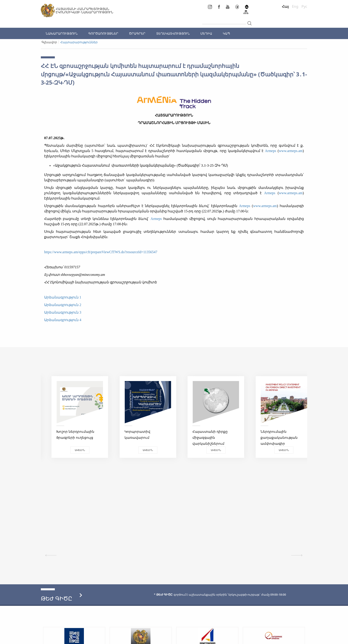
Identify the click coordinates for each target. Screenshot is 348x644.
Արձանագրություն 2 (63, 305)
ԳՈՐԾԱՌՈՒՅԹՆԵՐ (103, 33)
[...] (224, 20)
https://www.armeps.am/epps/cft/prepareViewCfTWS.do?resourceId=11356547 (101, 252)
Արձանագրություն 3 (63, 312)
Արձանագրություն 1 (63, 297)
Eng (295, 6)
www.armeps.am (291, 151)
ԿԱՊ (226, 33)
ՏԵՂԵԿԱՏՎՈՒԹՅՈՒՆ (173, 33)
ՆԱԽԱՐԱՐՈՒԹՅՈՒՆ (62, 33)
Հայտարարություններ (79, 42)
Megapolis (299, 638)
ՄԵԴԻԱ (206, 33)
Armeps (271, 151)
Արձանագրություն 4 (63, 320)
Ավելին (74, 450)
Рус (304, 6)
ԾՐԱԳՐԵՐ (137, 33)
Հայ (285, 6)
